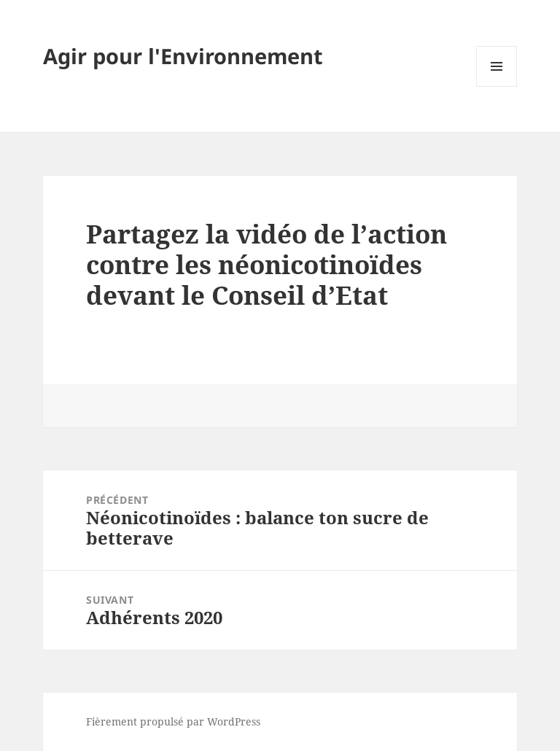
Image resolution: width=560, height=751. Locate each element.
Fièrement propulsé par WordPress (173, 721)
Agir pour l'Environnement (183, 56)
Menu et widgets (497, 86)
